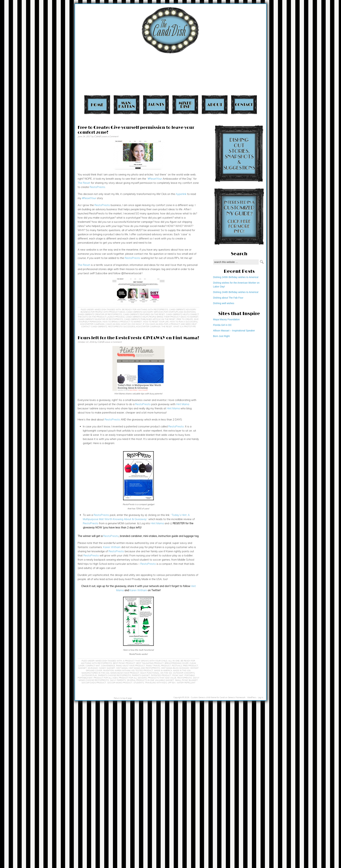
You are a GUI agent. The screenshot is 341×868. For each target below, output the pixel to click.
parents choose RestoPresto (115, 675)
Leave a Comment (110, 136)
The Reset (84, 183)
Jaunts (156, 105)
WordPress (252, 697)
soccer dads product (94, 683)
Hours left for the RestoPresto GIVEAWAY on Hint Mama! (138, 338)
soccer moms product (120, 683)
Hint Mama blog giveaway (175, 668)
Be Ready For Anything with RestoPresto (145, 310)
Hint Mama (183, 404)
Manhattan (127, 105)
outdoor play (89, 675)
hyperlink (181, 194)
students (139, 683)
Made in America (163, 670)
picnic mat (178, 675)
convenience (108, 666)
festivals (177, 666)
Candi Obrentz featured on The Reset (144, 314)
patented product (161, 675)
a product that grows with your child (145, 661)
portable (190, 675)
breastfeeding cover (177, 663)
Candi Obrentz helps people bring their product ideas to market (162, 317)
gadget (82, 668)
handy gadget (107, 668)
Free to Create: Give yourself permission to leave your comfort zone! (136, 130)
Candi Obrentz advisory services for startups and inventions (161, 312)
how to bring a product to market (122, 322)
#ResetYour (89, 198)
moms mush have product (125, 673)
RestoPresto (97, 187)
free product (190, 666)
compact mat (93, 666)
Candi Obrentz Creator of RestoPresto (100, 314)
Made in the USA (182, 670)
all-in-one (174, 661)
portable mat (85, 678)
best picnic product (124, 663)
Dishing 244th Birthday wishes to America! (236, 292)
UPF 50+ (172, 683)
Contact (244, 105)
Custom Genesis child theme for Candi (208, 697)
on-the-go (166, 673)
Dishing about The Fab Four (228, 298)
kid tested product (142, 670)
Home (97, 105)
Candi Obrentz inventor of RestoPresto (101, 319)
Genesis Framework (237, 697)
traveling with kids (156, 683)
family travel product (158, 666)
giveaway (93, 668)
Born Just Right (221, 336)
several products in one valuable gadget (150, 680)
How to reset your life (156, 322)
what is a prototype (184, 327)
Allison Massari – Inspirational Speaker (234, 331)
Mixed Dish (185, 105)
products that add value (162, 678)
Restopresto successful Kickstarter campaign (134, 327)
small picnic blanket (186, 680)
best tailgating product (150, 663)
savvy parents (118, 680)
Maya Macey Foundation (226, 319)
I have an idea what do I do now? (124, 324)
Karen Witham (112, 547)
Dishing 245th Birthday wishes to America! (236, 277)
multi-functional (150, 673)
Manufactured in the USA (96, 673)
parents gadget (141, 675)
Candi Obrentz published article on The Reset (150, 319)
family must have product (130, 666)
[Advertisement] (271, 49)
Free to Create (185, 319)
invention (108, 670)
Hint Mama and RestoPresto (144, 668)
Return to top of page (123, 698)
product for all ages (106, 678)
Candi (97, 136)
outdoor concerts (184, 673)
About (215, 105)
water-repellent (186, 683)
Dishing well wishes (224, 303)
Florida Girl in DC (222, 325)
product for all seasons (133, 678)
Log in (261, 697)
